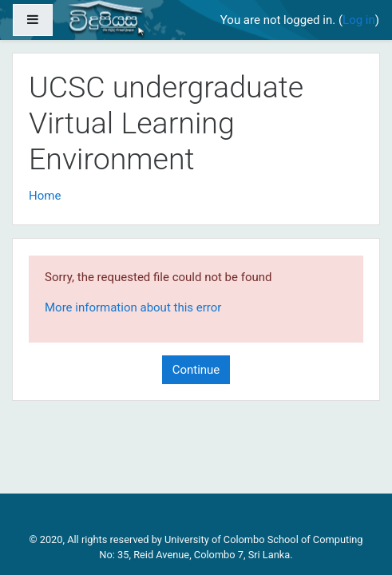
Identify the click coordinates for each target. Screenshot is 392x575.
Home (45, 196)
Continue (196, 370)
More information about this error (133, 307)
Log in (359, 20)
